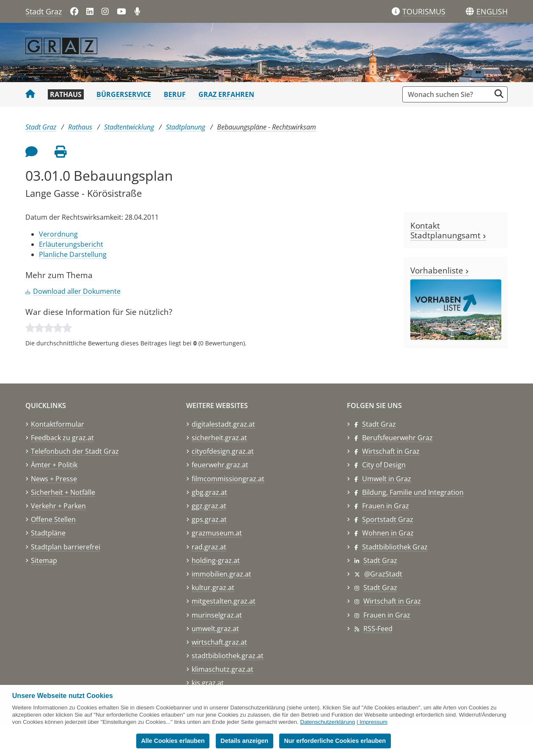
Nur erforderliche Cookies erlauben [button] (335, 741)
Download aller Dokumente (77, 291)
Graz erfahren (226, 94)
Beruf (175, 94)
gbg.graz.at (209, 492)
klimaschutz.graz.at (223, 669)
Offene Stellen (53, 519)
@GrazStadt (383, 574)
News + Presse (54, 479)
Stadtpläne (48, 533)
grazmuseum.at (217, 533)
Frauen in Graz (386, 506)
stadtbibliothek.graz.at (228, 656)
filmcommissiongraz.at (228, 479)
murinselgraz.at (217, 615)
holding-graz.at (216, 560)
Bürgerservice (124, 94)
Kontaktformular (58, 424)
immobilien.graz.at (221, 574)
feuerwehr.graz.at (220, 465)
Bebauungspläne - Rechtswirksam (266, 127)
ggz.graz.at (209, 506)
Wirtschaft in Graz (391, 451)
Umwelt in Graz (387, 479)
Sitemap (44, 560)
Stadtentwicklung (129, 127)
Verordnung (58, 234)
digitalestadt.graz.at (223, 424)
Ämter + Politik (54, 465)
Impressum (374, 722)
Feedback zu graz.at (62, 438)
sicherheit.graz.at (219, 438)
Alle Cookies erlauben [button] (173, 741)
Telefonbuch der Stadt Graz (75, 451)
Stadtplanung (185, 127)
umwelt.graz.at (215, 629)
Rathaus (66, 94)
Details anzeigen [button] (244, 741)
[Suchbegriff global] (449, 94)
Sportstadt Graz (388, 519)
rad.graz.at (209, 547)
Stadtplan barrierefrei (66, 547)
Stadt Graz (44, 11)
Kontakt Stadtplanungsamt (448, 230)
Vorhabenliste (440, 270)
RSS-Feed (378, 629)
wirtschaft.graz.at (219, 642)
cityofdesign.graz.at (223, 451)
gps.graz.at (209, 519)
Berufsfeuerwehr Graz (397, 438)
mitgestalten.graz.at (224, 601)
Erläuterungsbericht (71, 244)
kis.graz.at (208, 683)
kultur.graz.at (213, 588)
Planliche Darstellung (73, 254)
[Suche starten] (499, 94)
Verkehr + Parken (58, 506)
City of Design (384, 465)
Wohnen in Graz (388, 533)
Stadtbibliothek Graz (395, 547)
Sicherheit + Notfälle (63, 492)
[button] (492, 12)
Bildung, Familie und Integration (413, 492)
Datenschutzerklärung (328, 722)
